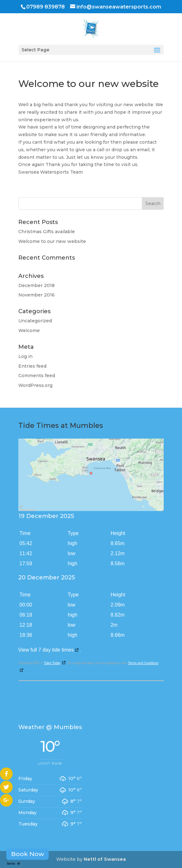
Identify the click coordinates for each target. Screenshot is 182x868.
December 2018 (36, 285)
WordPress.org (35, 385)
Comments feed (37, 376)
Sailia (14, 863)
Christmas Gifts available (47, 232)
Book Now (27, 854)
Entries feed (32, 366)
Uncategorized (35, 321)
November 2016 (36, 295)
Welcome (29, 331)
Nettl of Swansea (105, 859)
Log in (25, 356)
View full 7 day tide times (46, 650)
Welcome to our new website (52, 241)
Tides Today (52, 663)
